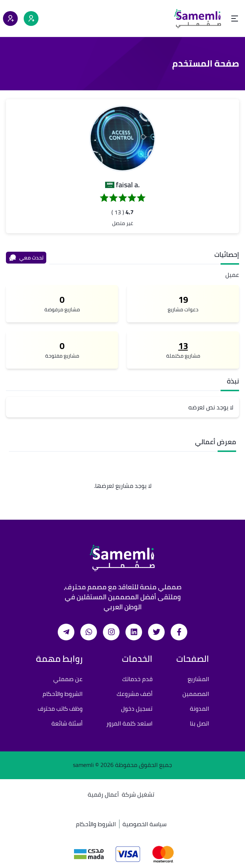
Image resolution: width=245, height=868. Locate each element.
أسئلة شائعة (67, 723)
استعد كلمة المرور (129, 723)
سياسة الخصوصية (145, 824)
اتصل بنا (199, 723)
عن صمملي (68, 679)
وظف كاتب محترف (60, 708)
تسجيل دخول (137, 708)
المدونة (199, 708)
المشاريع (198, 679)
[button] (123, 138)
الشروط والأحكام (63, 694)
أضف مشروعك (135, 694)
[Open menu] (235, 19)
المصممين (196, 694)
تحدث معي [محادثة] (26, 258)
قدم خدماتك (137, 679)
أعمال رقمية (103, 794)
